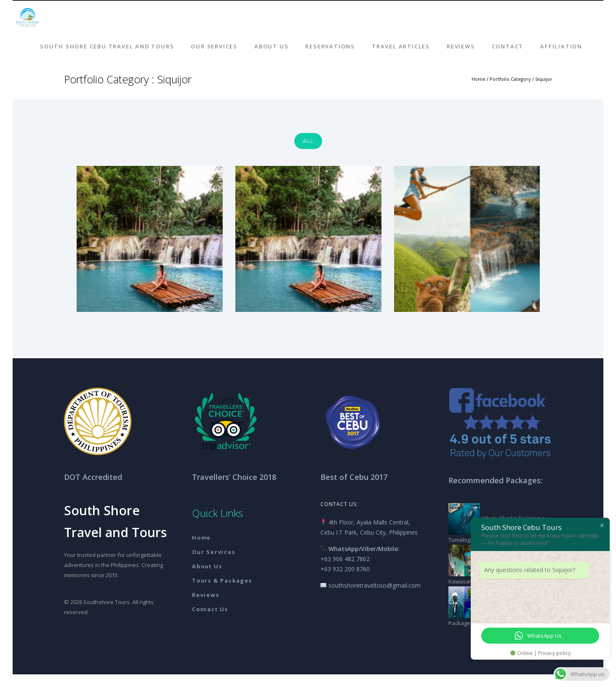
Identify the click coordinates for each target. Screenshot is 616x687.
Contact (508, 46)
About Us (271, 46)
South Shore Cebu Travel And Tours (107, 46)
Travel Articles (401, 46)
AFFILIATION (561, 46)
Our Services (214, 46)
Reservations (330, 46)
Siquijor (544, 79)
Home (479, 79)
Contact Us (210, 609)
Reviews (461, 46)
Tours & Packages (222, 580)
